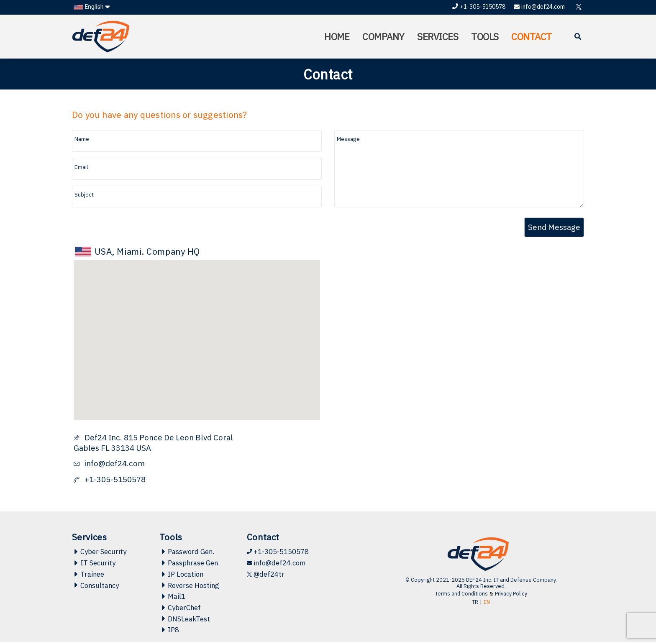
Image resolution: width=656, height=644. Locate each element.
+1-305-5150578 (479, 7)
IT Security (94, 563)
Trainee (88, 575)
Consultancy (96, 586)
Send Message (554, 227)
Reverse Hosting (190, 586)
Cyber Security (99, 552)
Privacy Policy (512, 594)
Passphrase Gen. (190, 563)
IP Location (182, 575)
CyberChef (180, 608)
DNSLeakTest (185, 620)
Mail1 (172, 597)
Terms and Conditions (461, 594)
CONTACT (531, 37)
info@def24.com (539, 7)
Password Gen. (187, 552)
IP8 (169, 631)
